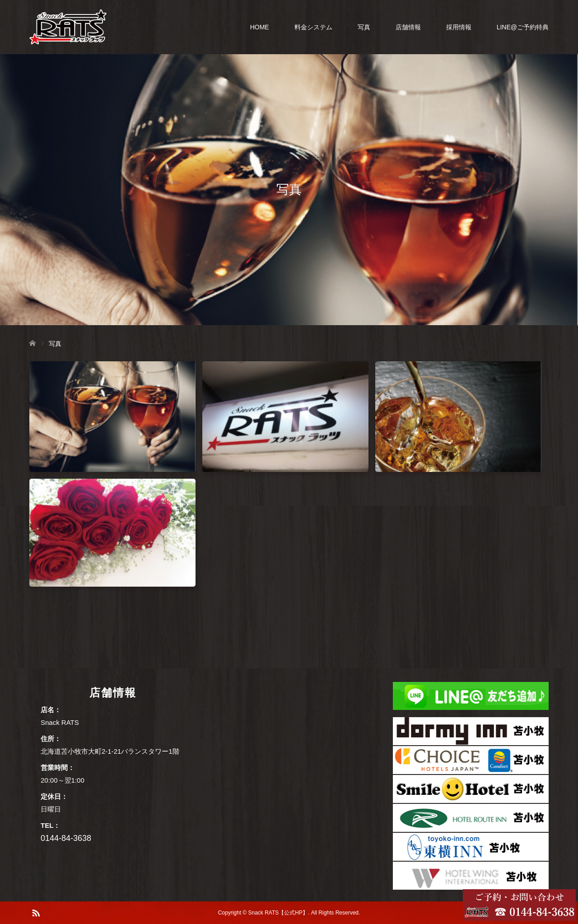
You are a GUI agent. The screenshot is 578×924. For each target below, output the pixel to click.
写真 (364, 27)
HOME (260, 27)
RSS (36, 912)
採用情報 (459, 27)
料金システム (313, 27)
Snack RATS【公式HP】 (278, 913)
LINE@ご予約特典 (523, 27)
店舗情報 (408, 27)
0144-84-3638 (66, 838)
